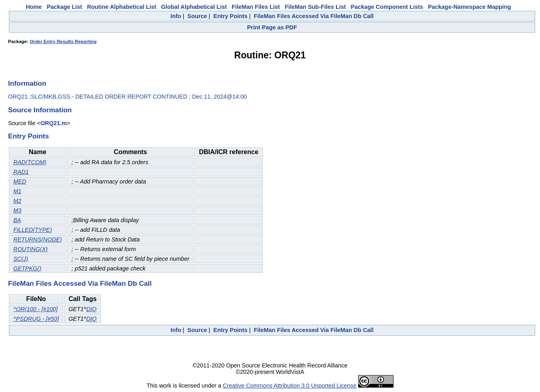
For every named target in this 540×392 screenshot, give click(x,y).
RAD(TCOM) (30, 162)
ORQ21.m (54, 123)
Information (27, 83)
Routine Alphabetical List (122, 7)
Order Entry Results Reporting (63, 41)
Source (197, 16)
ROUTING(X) (31, 249)
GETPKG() (27, 268)
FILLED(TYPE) (33, 230)
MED (20, 182)
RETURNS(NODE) (38, 239)
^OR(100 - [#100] (35, 309)
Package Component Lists (387, 7)
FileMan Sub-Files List (315, 7)
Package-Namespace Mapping (470, 7)
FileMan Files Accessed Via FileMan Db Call (314, 16)
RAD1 (21, 172)
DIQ (91, 309)
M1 (17, 191)
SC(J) (21, 259)
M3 (17, 210)
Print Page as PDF (272, 27)
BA (17, 220)
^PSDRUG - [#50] (36, 319)
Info (176, 16)
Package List (64, 7)
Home (34, 7)
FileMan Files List (256, 7)
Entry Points (230, 16)
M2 (17, 201)
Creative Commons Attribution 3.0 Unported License (290, 386)
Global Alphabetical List (194, 7)
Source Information (40, 110)
